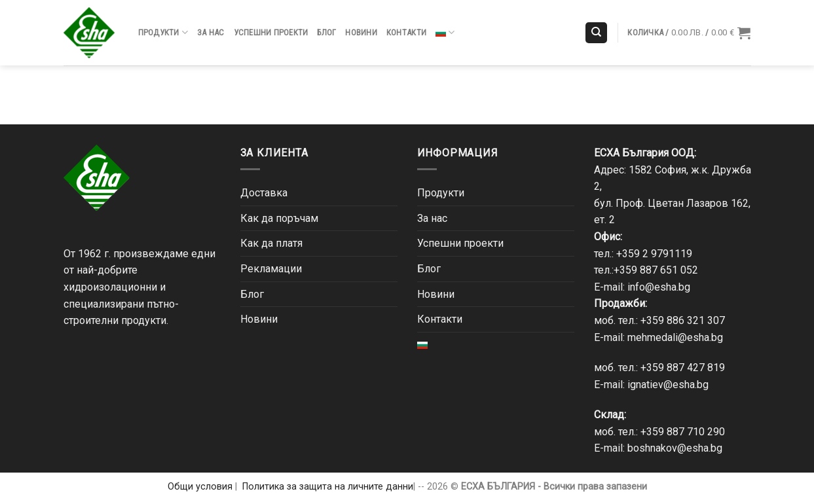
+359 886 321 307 (683, 320)
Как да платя (271, 243)
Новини (361, 32)
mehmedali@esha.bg (675, 337)
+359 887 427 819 (683, 368)
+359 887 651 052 (656, 270)
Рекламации (271, 269)
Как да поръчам (279, 218)
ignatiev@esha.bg (668, 385)
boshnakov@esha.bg (675, 448)
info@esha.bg (659, 287)
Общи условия (200, 487)
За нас (211, 32)
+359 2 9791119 (654, 254)
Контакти (406, 32)
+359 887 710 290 (683, 432)
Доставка (264, 193)
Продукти (163, 32)
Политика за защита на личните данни (328, 487)
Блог (326, 32)
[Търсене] (596, 33)
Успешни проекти (271, 32)
